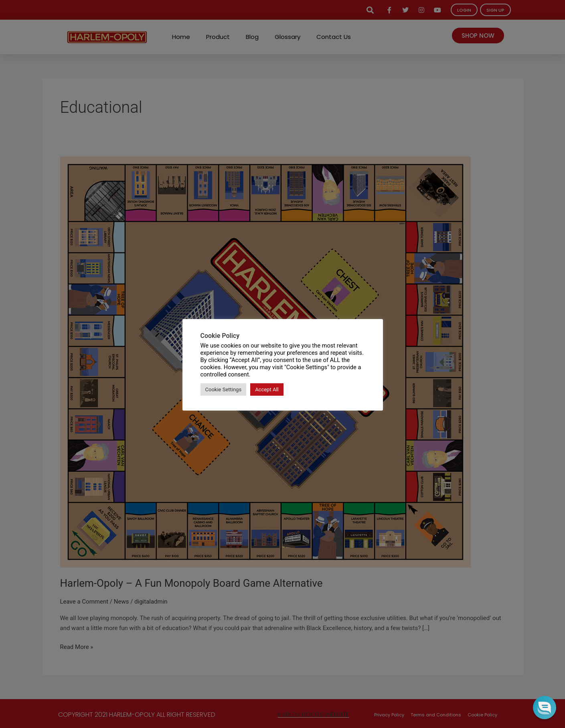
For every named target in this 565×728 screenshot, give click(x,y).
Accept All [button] (267, 389)
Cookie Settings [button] (224, 389)
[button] (545, 708)
